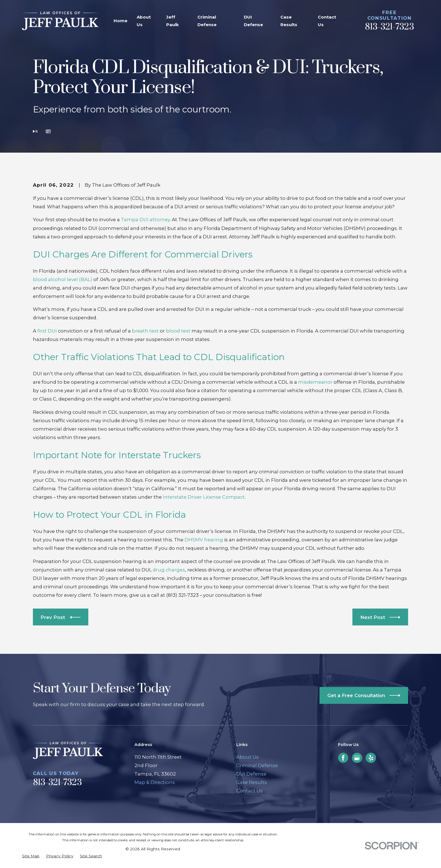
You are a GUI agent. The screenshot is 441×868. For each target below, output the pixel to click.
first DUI (47, 331)
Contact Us (249, 791)
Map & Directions (155, 782)
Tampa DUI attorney (145, 220)
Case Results (252, 782)
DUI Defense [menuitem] (253, 21)
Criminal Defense (257, 765)
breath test (145, 331)
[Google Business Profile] (357, 758)
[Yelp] (371, 758)
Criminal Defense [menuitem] (207, 21)
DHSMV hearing (204, 540)
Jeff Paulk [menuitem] (173, 21)
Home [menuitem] (121, 21)
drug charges (169, 570)
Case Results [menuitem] (289, 21)
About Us (247, 757)
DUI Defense (251, 774)
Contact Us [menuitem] (327, 21)
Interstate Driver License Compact (204, 497)
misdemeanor (315, 382)
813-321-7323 (389, 27)
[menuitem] (31, 856)
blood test (178, 331)
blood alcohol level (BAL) (63, 279)
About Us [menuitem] (144, 21)
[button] (48, 132)
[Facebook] (343, 758)
